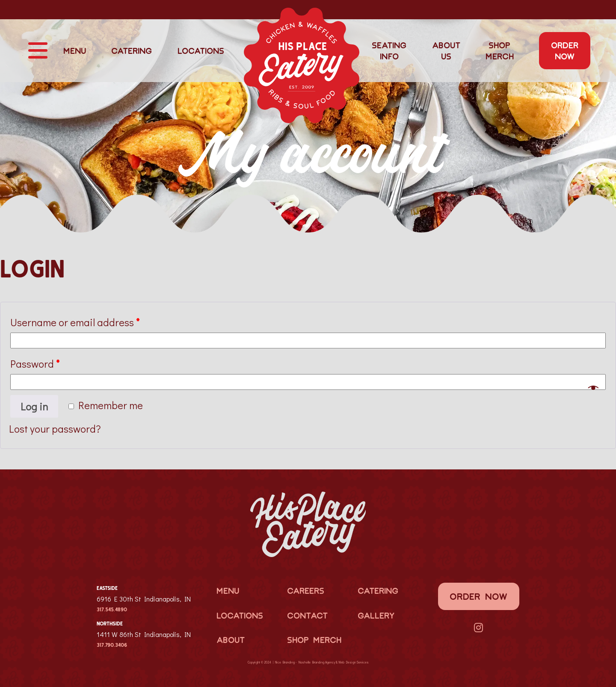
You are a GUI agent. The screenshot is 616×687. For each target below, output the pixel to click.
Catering (132, 50)
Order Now (565, 50)
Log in (34, 406)
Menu (75, 50)
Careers (306, 590)
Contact (307, 615)
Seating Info (389, 50)
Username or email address (75, 322)
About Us (446, 50)
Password (35, 364)
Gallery (376, 615)
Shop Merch (500, 50)
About (231, 640)
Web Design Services (354, 662)
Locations (201, 50)
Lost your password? (55, 429)
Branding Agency (324, 662)
